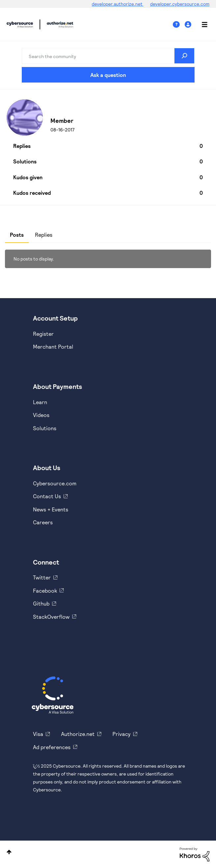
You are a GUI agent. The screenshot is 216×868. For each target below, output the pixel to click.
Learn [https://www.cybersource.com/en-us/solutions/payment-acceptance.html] (40, 402)
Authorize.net (78, 734)
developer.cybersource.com (180, 4)
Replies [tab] (44, 235)
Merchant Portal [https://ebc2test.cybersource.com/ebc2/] (53, 347)
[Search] (108, 56)
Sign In (189, 25)
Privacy (122, 734)
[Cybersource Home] (53, 695)
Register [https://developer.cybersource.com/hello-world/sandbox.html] (43, 334)
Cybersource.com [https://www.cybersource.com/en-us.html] (55, 483)
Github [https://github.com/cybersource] (41, 603)
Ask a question (108, 75)
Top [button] (9, 852)
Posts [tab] (17, 235)
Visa (38, 734)
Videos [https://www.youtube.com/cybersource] (41, 415)
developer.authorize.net (118, 4)
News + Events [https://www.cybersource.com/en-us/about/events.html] (51, 509)
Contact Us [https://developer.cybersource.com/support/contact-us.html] (47, 496)
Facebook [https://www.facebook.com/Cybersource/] (45, 590)
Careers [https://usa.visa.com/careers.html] (43, 522)
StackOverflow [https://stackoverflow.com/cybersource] (51, 617)
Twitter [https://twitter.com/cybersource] (42, 577)
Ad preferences (52, 747)
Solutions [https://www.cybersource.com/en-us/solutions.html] (45, 428)
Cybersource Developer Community (20, 24)
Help (179, 25)
